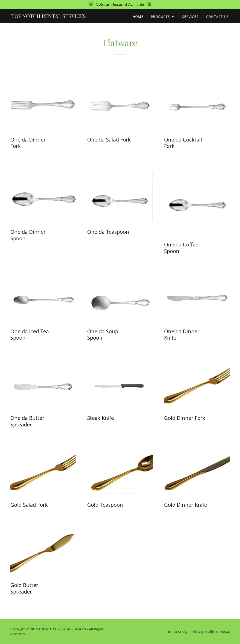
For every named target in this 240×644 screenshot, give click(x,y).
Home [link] (138, 17)
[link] (49, 17)
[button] (163, 17)
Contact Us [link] (217, 17)
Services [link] (190, 17)
